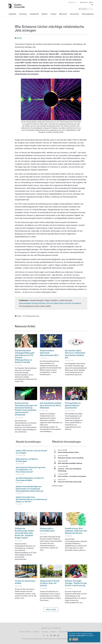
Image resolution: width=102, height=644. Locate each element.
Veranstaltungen (88, 14)
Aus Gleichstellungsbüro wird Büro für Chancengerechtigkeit (30, 479)
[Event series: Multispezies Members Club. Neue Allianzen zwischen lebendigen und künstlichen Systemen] (67, 456)
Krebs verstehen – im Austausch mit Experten (72, 476)
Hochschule (74, 14)
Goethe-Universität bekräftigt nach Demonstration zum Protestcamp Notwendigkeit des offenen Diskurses (30, 489)
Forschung (23, 14)
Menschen (63, 14)
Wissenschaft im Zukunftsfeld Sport (47, 530)
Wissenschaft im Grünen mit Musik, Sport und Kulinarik (50, 583)
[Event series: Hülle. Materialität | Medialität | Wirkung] (67, 461)
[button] (51, 609)
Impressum (52, 639)
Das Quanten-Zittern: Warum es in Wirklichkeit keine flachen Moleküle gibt (75, 354)
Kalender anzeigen (57, 486)
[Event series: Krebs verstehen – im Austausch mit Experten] (67, 474)
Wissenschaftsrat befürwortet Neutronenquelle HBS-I (49, 353)
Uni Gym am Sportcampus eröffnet (25, 582)
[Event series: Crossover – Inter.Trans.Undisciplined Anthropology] (67, 467)
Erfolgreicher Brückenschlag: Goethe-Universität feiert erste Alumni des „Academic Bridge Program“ (25, 533)
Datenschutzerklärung (63, 639)
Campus (53, 14)
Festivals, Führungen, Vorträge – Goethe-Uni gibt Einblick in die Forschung (76, 583)
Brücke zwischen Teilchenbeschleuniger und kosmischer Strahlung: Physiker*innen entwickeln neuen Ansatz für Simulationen (26, 409)
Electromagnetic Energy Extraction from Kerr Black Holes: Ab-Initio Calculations (50, 303)
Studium (45, 14)
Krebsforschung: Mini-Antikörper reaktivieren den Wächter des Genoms (76, 531)
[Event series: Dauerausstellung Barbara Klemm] (66, 450)
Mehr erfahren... (90, 636)
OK (70, 639)
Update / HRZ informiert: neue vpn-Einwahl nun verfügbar (31, 452)
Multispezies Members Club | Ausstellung (71, 458)
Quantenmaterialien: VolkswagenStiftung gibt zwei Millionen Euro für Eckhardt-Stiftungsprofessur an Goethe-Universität (25, 356)
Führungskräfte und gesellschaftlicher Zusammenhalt (73, 405)
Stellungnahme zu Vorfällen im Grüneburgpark (27, 460)
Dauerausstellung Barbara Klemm (68, 452)
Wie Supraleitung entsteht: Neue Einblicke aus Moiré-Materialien (51, 405)
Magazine (73, 2)
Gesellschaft (34, 14)
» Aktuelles (12, 14)
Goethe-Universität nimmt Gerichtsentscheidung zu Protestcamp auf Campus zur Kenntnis (31, 499)
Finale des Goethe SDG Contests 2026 (70, 482)
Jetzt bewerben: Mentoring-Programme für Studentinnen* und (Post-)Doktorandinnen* (30, 470)
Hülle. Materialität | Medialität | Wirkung (70, 463)
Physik (19, 316)
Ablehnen (75, 639)
